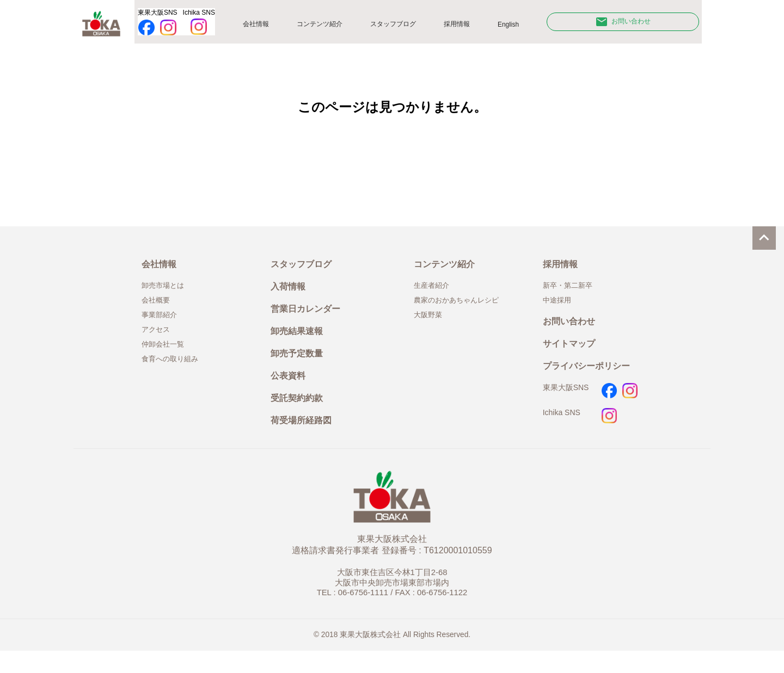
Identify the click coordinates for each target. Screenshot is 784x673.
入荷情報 (290, 295)
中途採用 (559, 308)
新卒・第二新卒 (571, 293)
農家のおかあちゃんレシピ (463, 308)
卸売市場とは (166, 293)
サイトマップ (572, 356)
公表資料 (290, 393)
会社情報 (260, 26)
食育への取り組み (174, 372)
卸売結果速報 (300, 344)
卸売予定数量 (300, 368)
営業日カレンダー (310, 319)
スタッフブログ (400, 26)
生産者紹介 (434, 293)
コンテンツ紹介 (324, 26)
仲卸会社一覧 (166, 356)
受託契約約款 (300, 417)
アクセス (158, 340)
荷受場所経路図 (305, 442)
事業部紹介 (162, 324)
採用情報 (465, 26)
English (516, 27)
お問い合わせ (626, 24)
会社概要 (158, 308)
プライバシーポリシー (592, 381)
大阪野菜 (430, 324)
